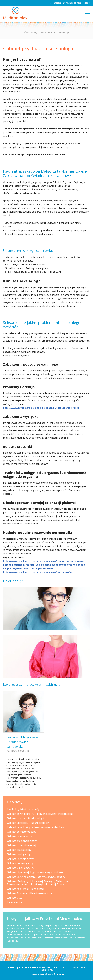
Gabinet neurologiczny (20, 863)
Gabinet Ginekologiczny (21, 868)
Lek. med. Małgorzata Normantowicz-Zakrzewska (22, 742)
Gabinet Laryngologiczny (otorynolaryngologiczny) (37, 877)
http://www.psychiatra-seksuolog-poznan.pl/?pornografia (37, 572)
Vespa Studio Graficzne (52, 974)
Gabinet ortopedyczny (20, 836)
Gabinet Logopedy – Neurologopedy (28, 823)
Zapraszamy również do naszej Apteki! (70, 3)
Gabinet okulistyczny (19, 850)
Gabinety (33, 33)
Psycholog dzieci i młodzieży (23, 809)
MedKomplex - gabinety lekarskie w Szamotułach (34, 967)
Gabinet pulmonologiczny (22, 841)
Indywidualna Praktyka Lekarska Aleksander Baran (37, 827)
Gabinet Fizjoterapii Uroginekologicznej (30, 893)
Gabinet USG (14, 898)
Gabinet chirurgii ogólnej (21, 845)
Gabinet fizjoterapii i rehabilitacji (26, 889)
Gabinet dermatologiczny (22, 832)
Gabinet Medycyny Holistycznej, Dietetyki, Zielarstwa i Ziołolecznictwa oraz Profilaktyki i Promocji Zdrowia (38, 883)
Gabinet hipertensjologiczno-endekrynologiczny (35, 872)
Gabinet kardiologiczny (20, 859)
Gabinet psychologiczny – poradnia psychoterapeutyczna (40, 814)
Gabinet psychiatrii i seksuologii (38, 48)
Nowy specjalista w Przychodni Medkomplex (44, 918)
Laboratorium (15, 902)
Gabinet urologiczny (19, 854)
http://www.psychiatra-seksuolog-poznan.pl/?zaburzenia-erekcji (41, 408)
